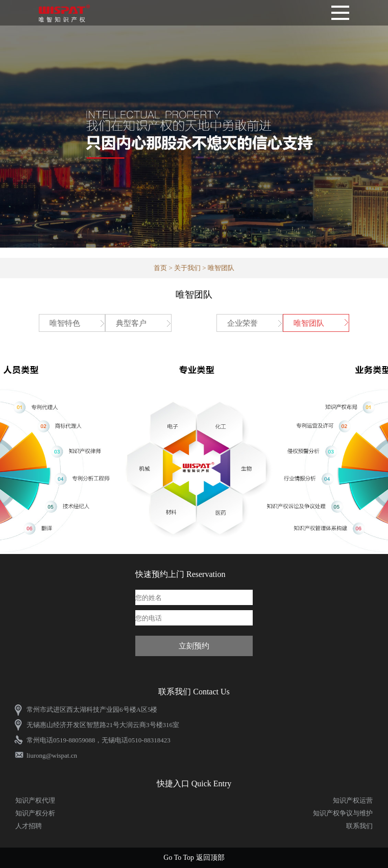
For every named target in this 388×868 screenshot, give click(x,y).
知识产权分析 (35, 813)
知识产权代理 (35, 800)
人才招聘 (29, 826)
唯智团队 (309, 323)
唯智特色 (65, 323)
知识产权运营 (353, 800)
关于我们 (187, 268)
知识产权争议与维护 (343, 813)
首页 (160, 268)
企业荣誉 (243, 323)
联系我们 (359, 826)
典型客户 (131, 323)
